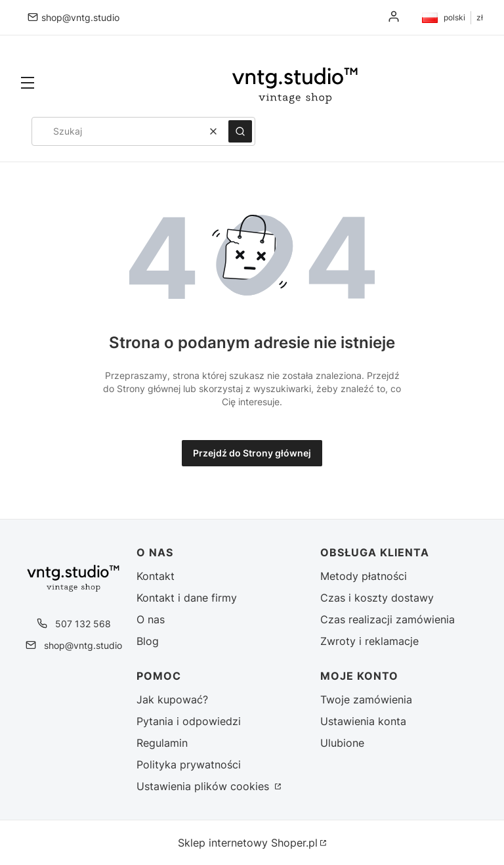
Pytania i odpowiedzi (189, 721)
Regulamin (162, 743)
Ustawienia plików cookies (204, 786)
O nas (151, 619)
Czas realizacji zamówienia (388, 619)
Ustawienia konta (363, 721)
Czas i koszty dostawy (377, 598)
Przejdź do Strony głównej (252, 453)
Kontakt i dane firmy (187, 598)
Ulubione (342, 743)
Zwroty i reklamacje (369, 641)
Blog (148, 641)
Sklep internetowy (248, 843)
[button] (28, 84)
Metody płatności (364, 576)
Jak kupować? (172, 699)
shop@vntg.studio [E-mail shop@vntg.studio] (80, 17)
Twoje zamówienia (366, 699)
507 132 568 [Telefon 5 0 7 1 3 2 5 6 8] (83, 624)
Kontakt (156, 576)
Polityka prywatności (189, 765)
